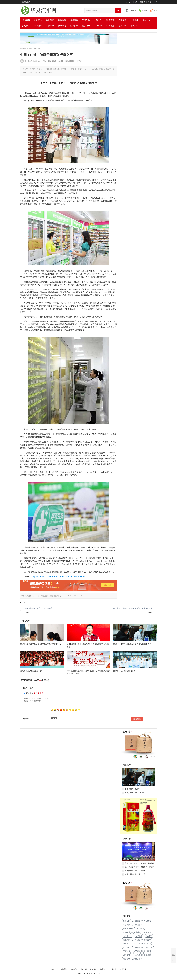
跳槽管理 (137, 961)
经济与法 (147, 20)
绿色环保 (110, 20)
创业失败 (127, 942)
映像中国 (86, 20)
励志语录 (137, 946)
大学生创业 (127, 939)
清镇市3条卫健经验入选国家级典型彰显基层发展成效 (42, 645)
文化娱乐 (134, 20)
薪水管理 (149, 939)
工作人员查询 (62, 972)
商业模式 (147, 923)
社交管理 (140, 931)
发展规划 (147, 935)
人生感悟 (137, 923)
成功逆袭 (127, 958)
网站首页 (26, 20)
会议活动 (134, 26)
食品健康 (38, 26)
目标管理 (137, 950)
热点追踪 (74, 20)
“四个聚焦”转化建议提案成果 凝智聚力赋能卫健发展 (132, 608)
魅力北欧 (86, 26)
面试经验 (127, 950)
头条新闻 (38, 20)
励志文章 (147, 942)
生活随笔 (137, 927)
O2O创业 (127, 935)
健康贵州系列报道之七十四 (124, 673)
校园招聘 (127, 961)
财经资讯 (98, 20)
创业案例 (147, 954)
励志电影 (137, 958)
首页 (52, 972)
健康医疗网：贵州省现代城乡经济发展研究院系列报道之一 (88, 647)
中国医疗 (50, 26)
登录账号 (39, 696)
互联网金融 (148, 950)
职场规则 (127, 927)
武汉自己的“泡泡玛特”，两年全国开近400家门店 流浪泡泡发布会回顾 (88, 675)
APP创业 (137, 942)
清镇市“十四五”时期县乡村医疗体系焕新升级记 (132, 645)
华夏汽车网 (26, 2)
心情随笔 (139, 939)
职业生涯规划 (128, 931)
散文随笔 (147, 958)
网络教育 (62, 26)
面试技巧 (147, 946)
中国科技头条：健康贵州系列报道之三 (40, 608)
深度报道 (62, 20)
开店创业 (127, 954)
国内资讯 (50, 20)
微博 (155, 11)
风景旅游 (122, 20)
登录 (150, 2)
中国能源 (110, 26)
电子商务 (137, 954)
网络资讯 (98, 26)
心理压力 (127, 946)
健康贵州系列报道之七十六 (31, 673)
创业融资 (137, 935)
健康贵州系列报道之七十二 (135, 795)
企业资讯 (74, 26)
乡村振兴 (26, 26)
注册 (155, 2)
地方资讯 (122, 26)
